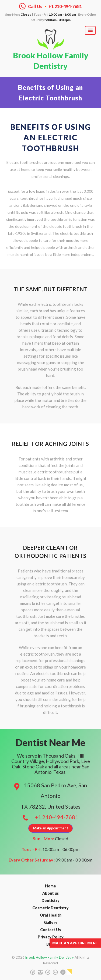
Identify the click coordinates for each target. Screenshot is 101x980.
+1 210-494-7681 (57, 817)
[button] (90, 30)
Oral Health (51, 915)
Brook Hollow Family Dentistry (51, 60)
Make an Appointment (75, 943)
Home (50, 886)
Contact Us (50, 930)
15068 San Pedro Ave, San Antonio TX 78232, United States (54, 796)
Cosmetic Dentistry (50, 908)
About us (50, 893)
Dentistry (50, 901)
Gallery (51, 922)
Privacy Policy (51, 937)
